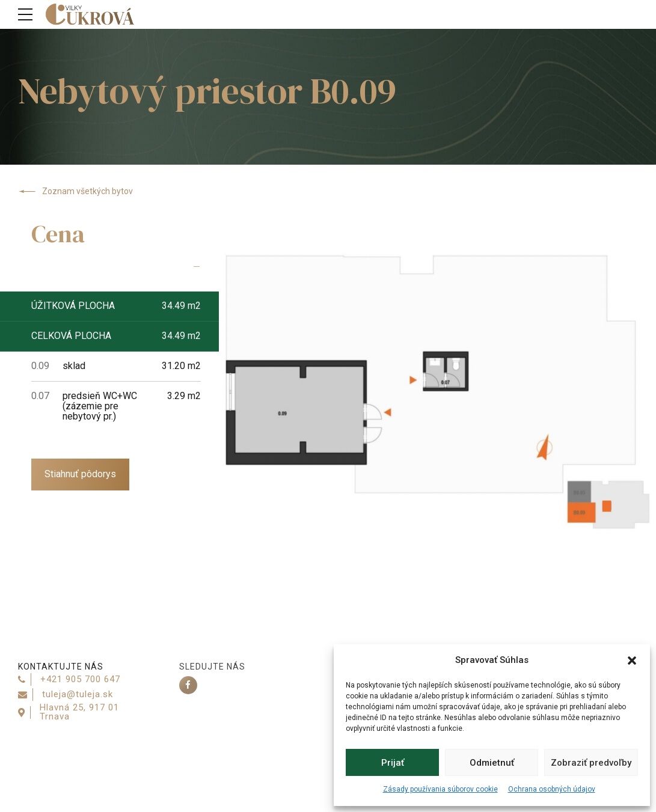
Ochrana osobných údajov (552, 789)
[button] (632, 661)
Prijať (393, 763)
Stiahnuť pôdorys (80, 474)
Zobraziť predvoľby (591, 763)
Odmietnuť (492, 763)
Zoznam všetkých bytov (75, 192)
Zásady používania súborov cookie (440, 789)
